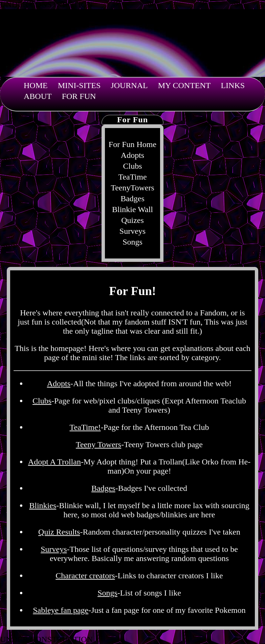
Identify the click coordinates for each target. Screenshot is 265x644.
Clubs (132, 166)
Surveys (132, 231)
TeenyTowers (132, 188)
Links (233, 85)
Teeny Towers (98, 444)
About (38, 96)
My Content (184, 85)
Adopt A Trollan (54, 462)
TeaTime (132, 177)
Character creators (85, 576)
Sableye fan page (61, 610)
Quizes (132, 220)
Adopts (132, 155)
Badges (132, 199)
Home (36, 85)
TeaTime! (85, 427)
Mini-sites (79, 85)
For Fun (79, 96)
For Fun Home (132, 144)
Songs (132, 242)
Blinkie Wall (132, 209)
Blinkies (43, 505)
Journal (129, 85)
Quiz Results (59, 532)
